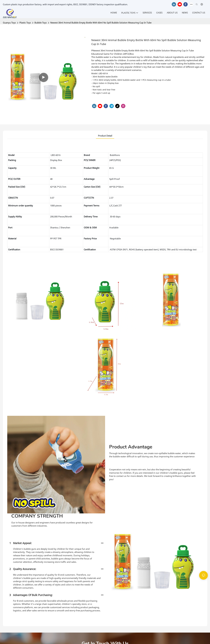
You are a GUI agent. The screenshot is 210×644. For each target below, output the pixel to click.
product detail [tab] (105, 136)
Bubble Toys (41, 23)
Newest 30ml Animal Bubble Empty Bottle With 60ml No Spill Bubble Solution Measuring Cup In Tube (101, 23)
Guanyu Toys (9, 23)
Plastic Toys (25, 23)
